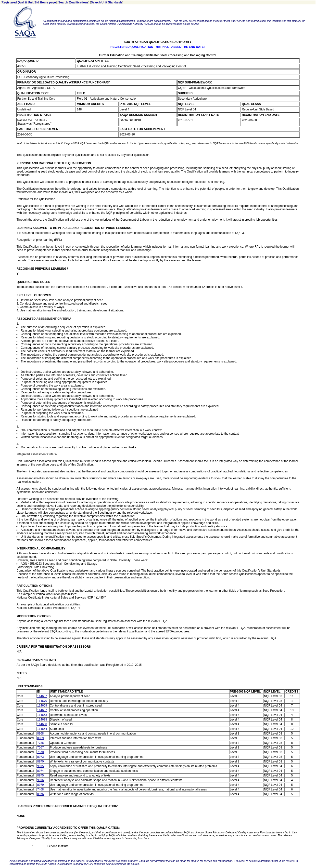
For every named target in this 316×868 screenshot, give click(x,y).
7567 (41, 748)
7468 (41, 789)
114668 (42, 724)
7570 (41, 752)
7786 (41, 743)
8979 (41, 785)
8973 (41, 757)
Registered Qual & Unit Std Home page (29, 2)
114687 (42, 696)
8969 (41, 738)
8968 (41, 734)
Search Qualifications (73, 2)
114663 (42, 715)
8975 (41, 775)
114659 (42, 706)
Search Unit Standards (107, 2)
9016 (41, 780)
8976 (41, 794)
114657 (42, 710)
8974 (41, 771)
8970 (41, 761)
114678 (42, 720)
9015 (41, 766)
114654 (42, 729)
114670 (42, 701)
